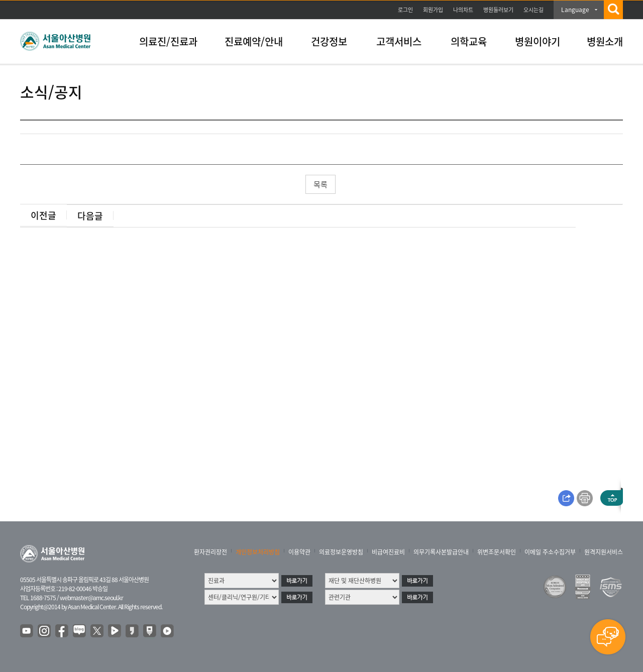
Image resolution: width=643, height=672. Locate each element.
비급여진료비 (388, 552)
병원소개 (605, 41)
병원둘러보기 (498, 10)
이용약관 (299, 552)
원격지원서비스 (604, 552)
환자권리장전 (210, 552)
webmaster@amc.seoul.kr (91, 598)
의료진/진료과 (168, 41)
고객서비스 (399, 41)
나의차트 (463, 10)
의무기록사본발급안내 (441, 552)
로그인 (405, 10)
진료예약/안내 (254, 41)
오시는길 (533, 10)
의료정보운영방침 (341, 552)
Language (575, 10)
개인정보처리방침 (258, 552)
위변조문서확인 (497, 552)
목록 (320, 184)
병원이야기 (538, 41)
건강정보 (329, 41)
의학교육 (469, 41)
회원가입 (433, 10)
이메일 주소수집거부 (550, 552)
